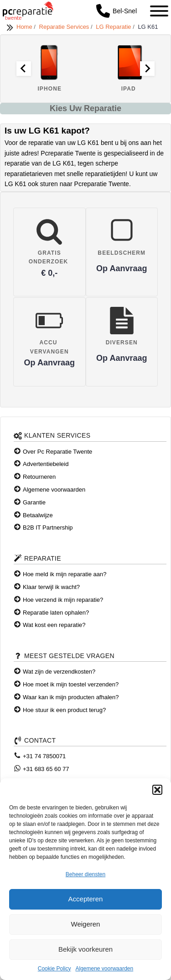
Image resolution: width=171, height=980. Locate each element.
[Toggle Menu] (159, 11)
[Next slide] (147, 69)
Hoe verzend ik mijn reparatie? (63, 600)
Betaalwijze (38, 515)
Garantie (34, 502)
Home (25, 27)
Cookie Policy (54, 969)
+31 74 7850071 (44, 756)
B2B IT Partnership (48, 527)
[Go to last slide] (24, 69)
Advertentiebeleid (46, 464)
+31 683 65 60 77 (46, 769)
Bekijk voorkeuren (85, 949)
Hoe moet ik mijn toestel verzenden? (71, 684)
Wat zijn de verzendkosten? (59, 672)
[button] (157, 790)
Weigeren (86, 924)
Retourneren (39, 477)
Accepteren (86, 899)
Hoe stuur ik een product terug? (64, 710)
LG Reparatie (114, 27)
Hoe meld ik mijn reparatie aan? (65, 574)
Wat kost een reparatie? (54, 625)
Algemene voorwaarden (104, 969)
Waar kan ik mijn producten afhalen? (71, 697)
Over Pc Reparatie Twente (57, 452)
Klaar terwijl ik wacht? (51, 587)
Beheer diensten (85, 874)
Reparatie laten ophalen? (56, 613)
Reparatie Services (65, 27)
